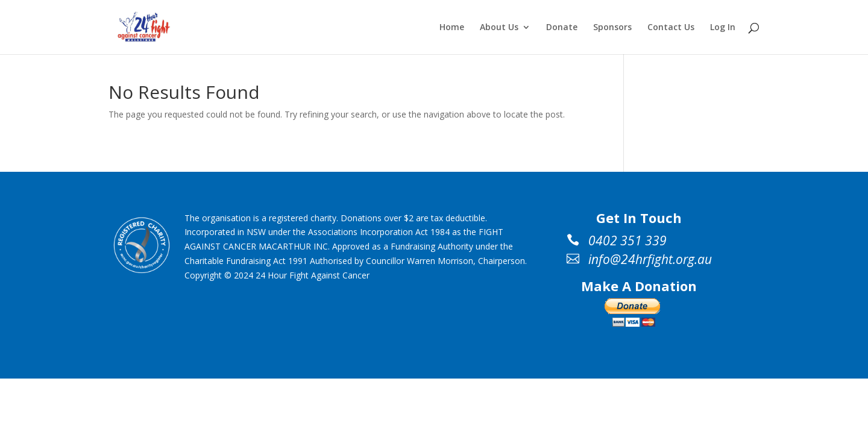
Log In (723, 28)
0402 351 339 (627, 241)
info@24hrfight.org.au (650, 259)
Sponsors (612, 28)
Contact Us (671, 28)
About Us (499, 28)
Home (452, 28)
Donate (562, 28)
